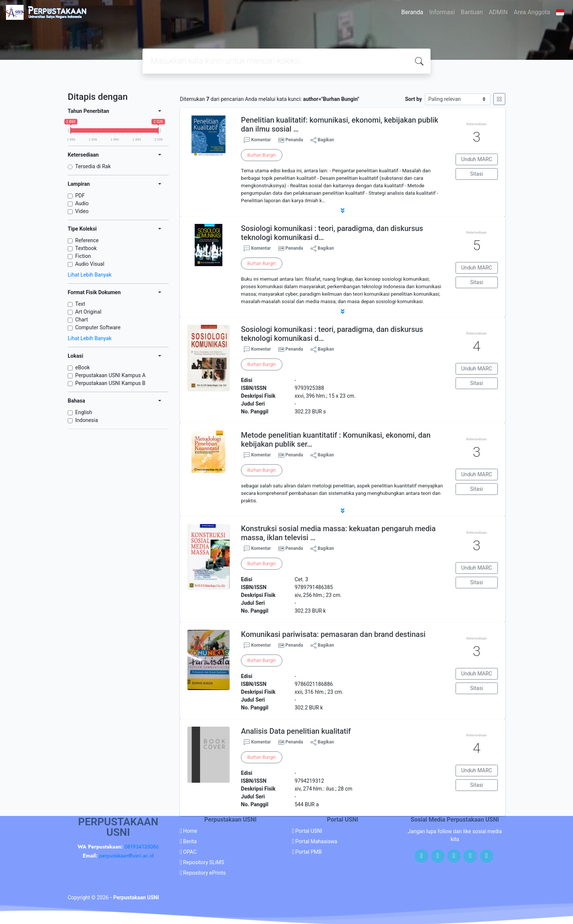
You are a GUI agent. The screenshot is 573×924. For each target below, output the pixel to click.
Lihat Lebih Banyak (90, 275)
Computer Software (98, 327)
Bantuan (472, 12)
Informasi (442, 12)
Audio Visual (90, 264)
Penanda (294, 140)
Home (190, 831)
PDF (80, 195)
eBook (82, 367)
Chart (82, 320)
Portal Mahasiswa (316, 841)
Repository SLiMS (204, 862)
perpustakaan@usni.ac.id (126, 856)
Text (80, 304)
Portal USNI (309, 831)
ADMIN (498, 12)
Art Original (88, 312)
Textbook (86, 248)
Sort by (413, 99)
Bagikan (322, 140)
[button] (343, 210)
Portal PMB (309, 852)
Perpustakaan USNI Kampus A (110, 375)
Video (82, 211)
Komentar (257, 140)
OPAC (190, 852)
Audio (82, 203)
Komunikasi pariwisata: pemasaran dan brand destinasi (333, 634)
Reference (87, 240)
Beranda (412, 12)
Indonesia (87, 420)
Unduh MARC (477, 159)
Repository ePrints (205, 873)
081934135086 (141, 847)
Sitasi (477, 174)
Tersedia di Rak (93, 166)
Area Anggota (532, 12)
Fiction (83, 256)
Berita (190, 841)
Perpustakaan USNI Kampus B (110, 383)
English (84, 412)
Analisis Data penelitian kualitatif (296, 731)
